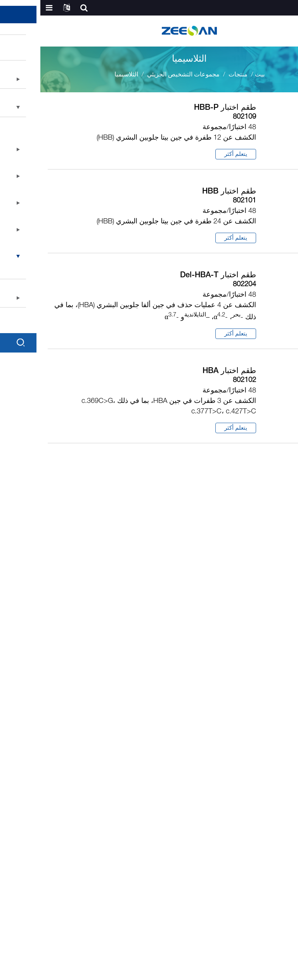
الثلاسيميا (86, 75)
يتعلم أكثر (195, 154)
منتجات (198, 75)
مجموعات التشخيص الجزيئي (143, 75)
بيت (219, 75)
